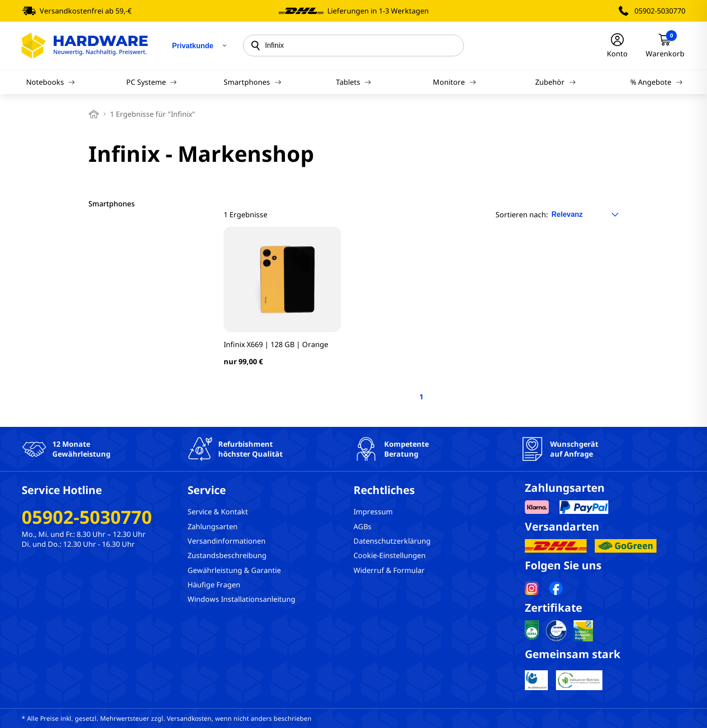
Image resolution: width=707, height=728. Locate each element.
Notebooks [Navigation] (50, 82)
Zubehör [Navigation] (555, 82)
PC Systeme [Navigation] (151, 82)
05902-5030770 (660, 11)
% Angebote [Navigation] (656, 82)
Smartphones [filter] (112, 204)
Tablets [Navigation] (353, 82)
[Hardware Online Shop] (85, 46)
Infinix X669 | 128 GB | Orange (276, 344)
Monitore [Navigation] (454, 82)
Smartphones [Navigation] (252, 82)
